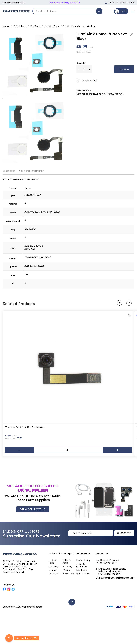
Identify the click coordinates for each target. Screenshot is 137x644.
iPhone (52, 570)
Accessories (55, 574)
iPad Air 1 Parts (52, 26)
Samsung (53, 566)
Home (6, 26)
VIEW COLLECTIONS (33, 509)
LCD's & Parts (20, 26)
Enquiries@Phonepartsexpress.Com (116, 578)
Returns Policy (83, 574)
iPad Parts (35, 26)
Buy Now (124, 69)
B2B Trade (82, 570)
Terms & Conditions (82, 565)
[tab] (10, 171)
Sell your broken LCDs (27, 638)
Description (9, 171)
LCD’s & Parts (53, 561)
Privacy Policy (83, 560)
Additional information (31, 171)
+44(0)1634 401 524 (125, 3)
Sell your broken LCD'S (14, 3)
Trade (92, 94)
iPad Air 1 (118, 94)
